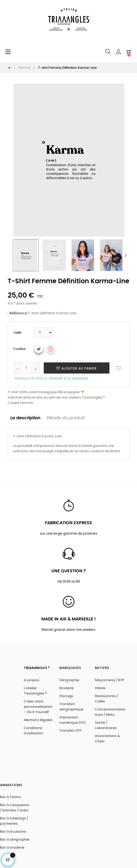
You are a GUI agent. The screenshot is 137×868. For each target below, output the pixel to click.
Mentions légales (38, 720)
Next (126, 255)
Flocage (66, 696)
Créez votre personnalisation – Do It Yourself (38, 707)
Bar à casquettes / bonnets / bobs (15, 808)
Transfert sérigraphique (71, 707)
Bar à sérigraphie (15, 840)
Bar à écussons (13, 832)
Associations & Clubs (107, 739)
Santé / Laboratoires (106, 725)
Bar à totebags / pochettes (14, 821)
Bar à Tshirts (10, 797)
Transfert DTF (70, 731)
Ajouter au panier (77, 369)
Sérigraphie (69, 680)
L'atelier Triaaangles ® (35, 691)
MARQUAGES (70, 668)
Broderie (67, 688)
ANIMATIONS (11, 785)
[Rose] (51, 349)
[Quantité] (26, 368)
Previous (12, 255)
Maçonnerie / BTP (110, 680)
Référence (18, 313)
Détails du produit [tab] (66, 418)
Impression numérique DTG (72, 720)
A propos (32, 680)
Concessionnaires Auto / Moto (110, 712)
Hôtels (100, 688)
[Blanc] (39, 349)
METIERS (102, 668)
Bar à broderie (12, 848)
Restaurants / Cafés (107, 699)
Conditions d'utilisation (34, 731)
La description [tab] (25, 418)
